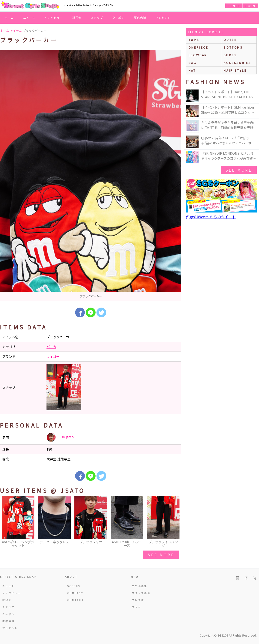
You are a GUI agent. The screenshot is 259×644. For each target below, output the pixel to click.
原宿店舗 (140, 18)
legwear (198, 55)
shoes (230, 55)
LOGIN (250, 6)
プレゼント (163, 18)
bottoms (233, 47)
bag (193, 63)
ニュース (29, 18)
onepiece (199, 47)
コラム (136, 607)
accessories (237, 63)
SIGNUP (234, 6)
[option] (91, 175)
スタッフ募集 (141, 593)
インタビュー (54, 18)
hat (192, 70)
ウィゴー (53, 356)
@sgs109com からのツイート (211, 217)
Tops (194, 40)
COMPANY (75, 593)
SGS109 (74, 586)
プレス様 (138, 600)
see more (161, 555)
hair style (235, 70)
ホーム (9, 18)
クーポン (118, 18)
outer (230, 40)
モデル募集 (140, 586)
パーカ (51, 347)
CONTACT (76, 600)
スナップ (97, 18)
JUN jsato (60, 437)
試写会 (77, 18)
